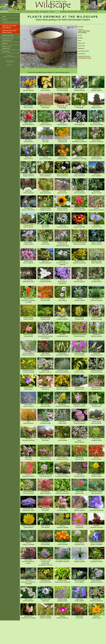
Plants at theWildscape (7, 47)
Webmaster (10, 65)
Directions (6, 51)
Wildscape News (8, 36)
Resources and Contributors (8, 39)
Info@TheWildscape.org (10, 57)
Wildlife (5, 43)
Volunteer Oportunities (10, 23)
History (5, 20)
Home (4, 17)
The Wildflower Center (85, 58)
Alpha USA (10, 62)
